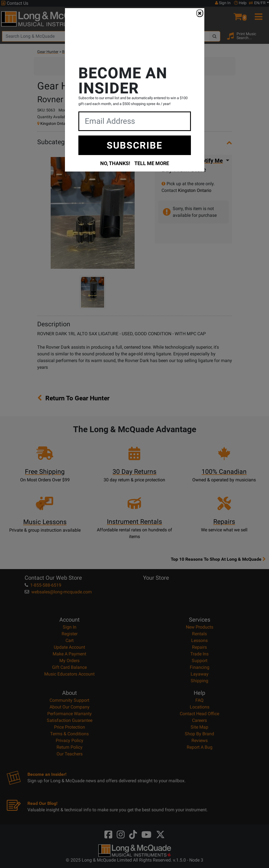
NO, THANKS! (115, 163)
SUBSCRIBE (134, 145)
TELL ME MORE (152, 163)
